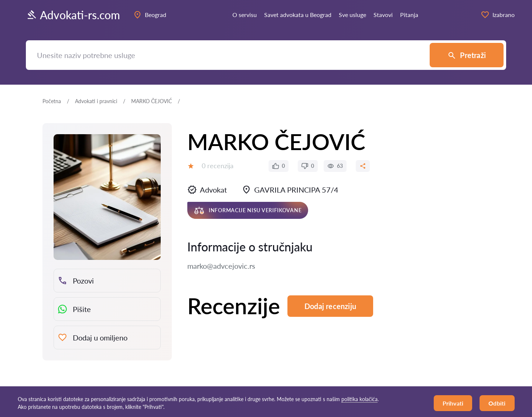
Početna (52, 101)
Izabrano (498, 15)
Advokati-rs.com (73, 15)
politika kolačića (359, 399)
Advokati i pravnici (96, 101)
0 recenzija (218, 166)
